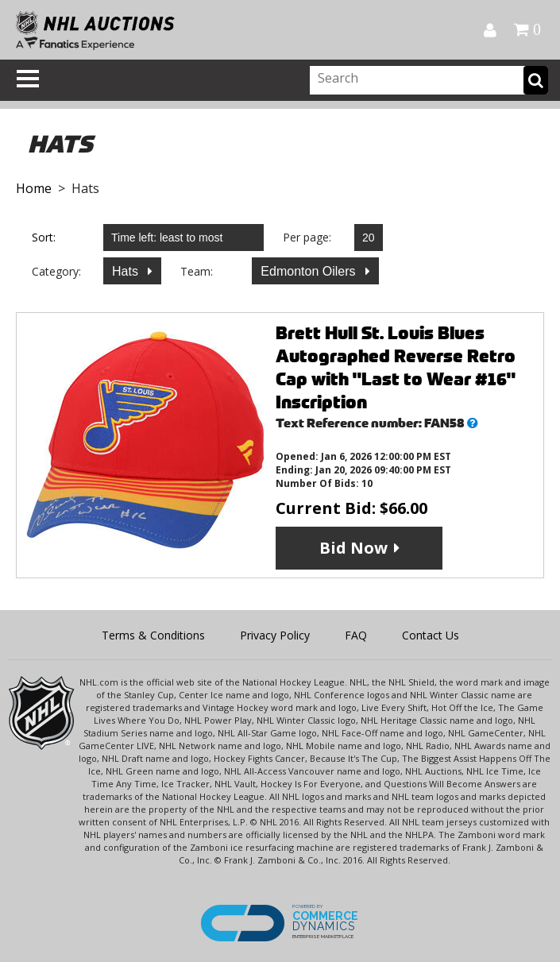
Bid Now (353, 548)
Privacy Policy (275, 635)
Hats (127, 271)
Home (34, 188)
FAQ (356, 635)
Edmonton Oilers (310, 271)
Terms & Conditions (153, 635)
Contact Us (431, 635)
